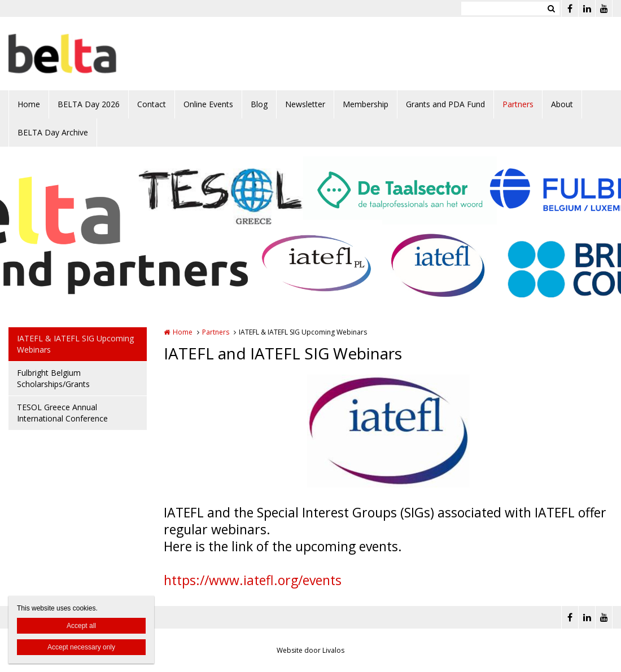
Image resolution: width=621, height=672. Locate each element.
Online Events (208, 104)
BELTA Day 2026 (89, 104)
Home (29, 104)
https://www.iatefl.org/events (253, 580)
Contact (152, 104)
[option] (388, 431)
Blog (259, 104)
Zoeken (551, 8)
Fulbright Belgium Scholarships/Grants (53, 378)
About (562, 104)
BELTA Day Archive (53, 132)
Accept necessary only (81, 647)
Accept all (81, 626)
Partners (518, 104)
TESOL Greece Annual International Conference (62, 413)
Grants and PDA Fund (445, 104)
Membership (366, 104)
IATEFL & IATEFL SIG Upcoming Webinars (75, 344)
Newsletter (305, 104)
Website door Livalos (310, 650)
